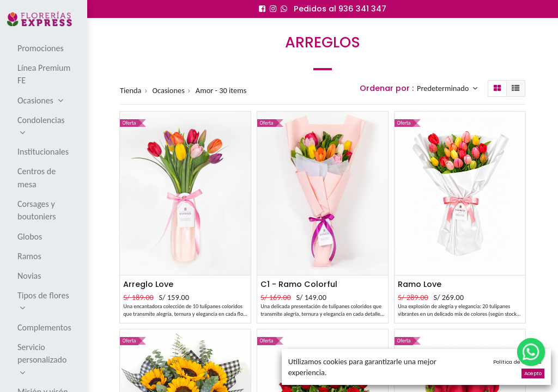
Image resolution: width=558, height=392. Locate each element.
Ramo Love (420, 284)
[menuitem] (44, 48)
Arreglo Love (148, 284)
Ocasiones (169, 90)
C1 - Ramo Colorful (299, 284)
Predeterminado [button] (444, 88)
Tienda (131, 90)
